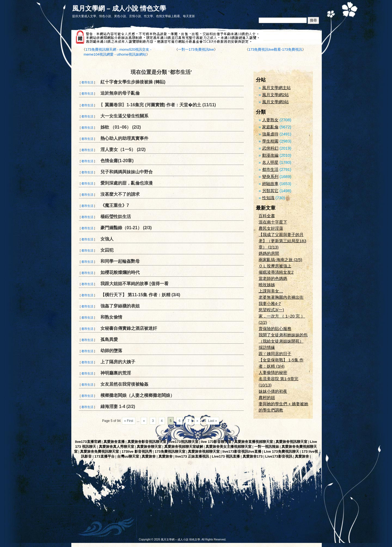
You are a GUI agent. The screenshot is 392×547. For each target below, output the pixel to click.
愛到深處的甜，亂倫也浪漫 (127, 183)
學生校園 (270, 141)
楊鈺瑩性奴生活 (116, 217)
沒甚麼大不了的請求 (120, 194)
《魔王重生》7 (115, 205)
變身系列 (270, 176)
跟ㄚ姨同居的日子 (275, 354)
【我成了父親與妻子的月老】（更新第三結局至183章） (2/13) (282, 241)
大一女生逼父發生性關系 (124, 116)
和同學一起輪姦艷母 (120, 261)
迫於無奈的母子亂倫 (120, 93)
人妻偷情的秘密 (273, 372)
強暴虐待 (270, 134)
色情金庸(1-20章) (117, 161)
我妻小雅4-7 (270, 303)
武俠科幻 (270, 148)
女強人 (107, 239)
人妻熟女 (270, 120)
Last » (212, 421)
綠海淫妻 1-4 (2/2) (118, 407)
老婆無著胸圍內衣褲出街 (281, 297)
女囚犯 (107, 250)
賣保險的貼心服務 (275, 329)
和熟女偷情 (111, 317)
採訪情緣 (267, 347)
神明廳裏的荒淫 (116, 373)
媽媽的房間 (269, 253)
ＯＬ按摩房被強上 (275, 266)
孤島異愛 (109, 339)
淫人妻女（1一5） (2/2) (123, 149)
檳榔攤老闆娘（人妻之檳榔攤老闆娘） (137, 395)
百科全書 (267, 216)
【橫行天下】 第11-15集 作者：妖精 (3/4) (140, 295)
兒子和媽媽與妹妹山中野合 (127, 172)
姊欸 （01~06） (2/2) (121, 127)
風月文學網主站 (276, 88)
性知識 (268, 198)
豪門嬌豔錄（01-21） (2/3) (126, 228)
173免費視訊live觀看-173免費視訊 (275, 49)
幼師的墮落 (111, 351)
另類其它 (270, 191)
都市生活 (87, 82)
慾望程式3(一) (271, 310)
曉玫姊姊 (267, 285)
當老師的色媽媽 (273, 278)
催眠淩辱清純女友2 (276, 272)
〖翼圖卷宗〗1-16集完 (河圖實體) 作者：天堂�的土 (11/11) (158, 105)
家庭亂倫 (270, 127)
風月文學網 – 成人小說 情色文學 (119, 8)
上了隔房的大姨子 (118, 362)
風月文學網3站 (275, 102)
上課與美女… (271, 291)
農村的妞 (267, 398)
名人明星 (270, 162)
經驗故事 (270, 184)
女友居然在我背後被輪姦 (124, 384)
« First (129, 421)
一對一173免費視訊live (196, 49)
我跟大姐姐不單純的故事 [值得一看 (134, 284)
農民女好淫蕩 (271, 228)
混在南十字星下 (273, 222)
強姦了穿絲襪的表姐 (120, 306)
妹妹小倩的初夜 (273, 391)
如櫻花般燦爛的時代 (120, 272)
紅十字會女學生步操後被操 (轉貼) (133, 82)
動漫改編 (270, 155)
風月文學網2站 (275, 95)
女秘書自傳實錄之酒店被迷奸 (129, 328)
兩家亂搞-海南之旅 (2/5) (280, 260)
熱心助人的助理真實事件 (124, 138)
